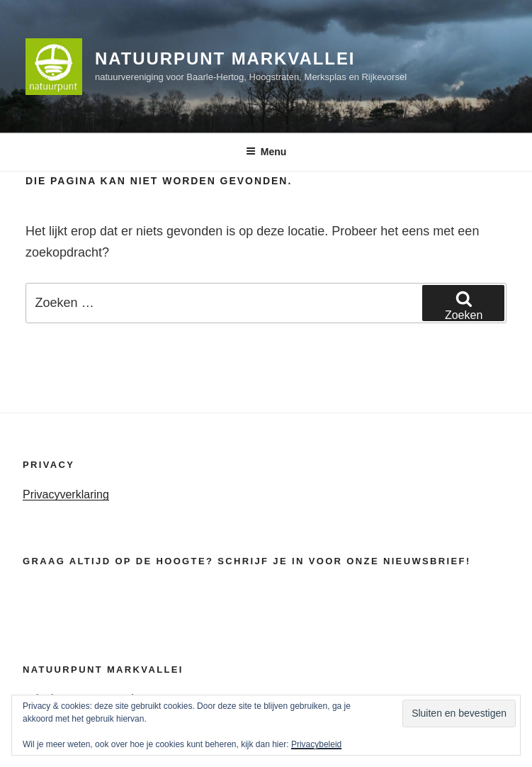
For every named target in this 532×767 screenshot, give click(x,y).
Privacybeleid (316, 744)
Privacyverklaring (66, 494)
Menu (266, 152)
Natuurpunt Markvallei (225, 58)
